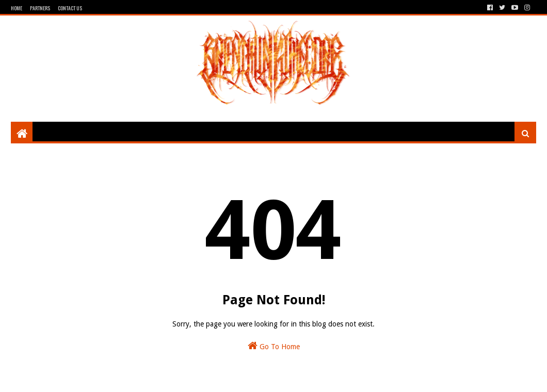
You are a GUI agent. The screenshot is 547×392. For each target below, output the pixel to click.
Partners (40, 8)
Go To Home (274, 346)
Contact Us (70, 8)
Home (17, 8)
